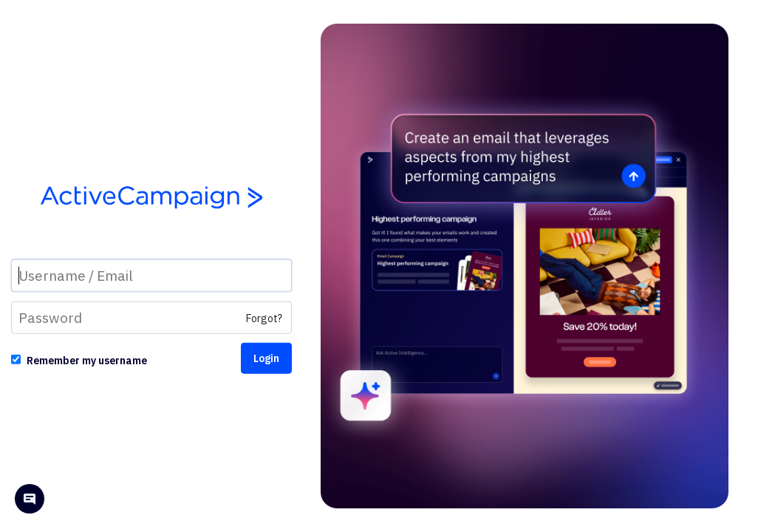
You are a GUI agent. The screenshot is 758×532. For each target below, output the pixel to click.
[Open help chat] (30, 501)
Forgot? (264, 318)
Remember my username (87, 361)
